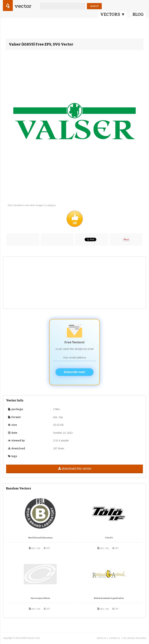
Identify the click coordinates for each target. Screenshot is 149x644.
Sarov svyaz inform (40, 598)
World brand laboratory (40, 538)
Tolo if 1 (109, 538)
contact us (114, 638)
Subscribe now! (74, 372)
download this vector (74, 469)
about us (101, 638)
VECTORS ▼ (113, 14)
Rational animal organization (109, 598)
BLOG (138, 14)
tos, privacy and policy (135, 638)
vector (23, 6)
